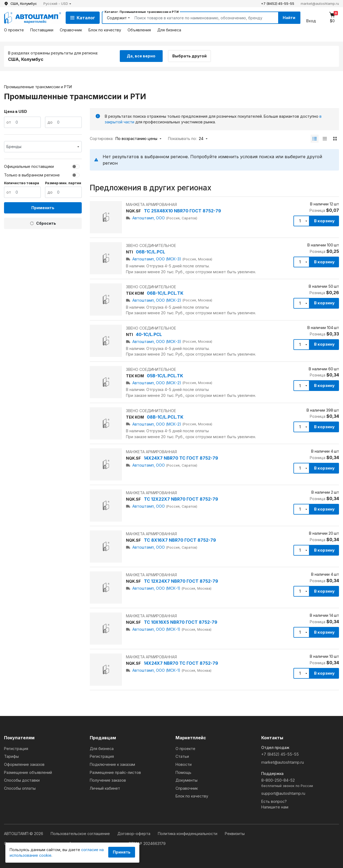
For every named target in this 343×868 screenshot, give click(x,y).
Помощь (183, 772)
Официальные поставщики (29, 166)
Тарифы (11, 756)
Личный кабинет (105, 788)
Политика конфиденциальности (188, 834)
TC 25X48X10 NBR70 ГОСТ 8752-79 (182, 211)
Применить (43, 208)
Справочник (71, 30)
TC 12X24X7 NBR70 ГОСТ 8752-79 (181, 581)
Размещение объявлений (28, 772)
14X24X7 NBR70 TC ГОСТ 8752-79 (181, 458)
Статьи (182, 756)
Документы (187, 780)
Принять (122, 852)
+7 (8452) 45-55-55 (278, 4)
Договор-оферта (134, 834)
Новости (184, 764)
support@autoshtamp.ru (283, 793)
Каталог (83, 18)
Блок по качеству (105, 30)
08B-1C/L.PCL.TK (165, 417)
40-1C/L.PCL (149, 334)
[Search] (200, 18)
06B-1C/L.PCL (150, 252)
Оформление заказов (24, 764)
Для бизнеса (169, 30)
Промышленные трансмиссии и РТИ (38, 86)
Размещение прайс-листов (115, 772)
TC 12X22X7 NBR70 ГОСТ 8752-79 (181, 499)
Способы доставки (22, 780)
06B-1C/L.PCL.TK (165, 293)
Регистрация (16, 749)
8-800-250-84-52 (300, 783)
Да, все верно (141, 56)
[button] (57, 4)
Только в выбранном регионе (32, 175)
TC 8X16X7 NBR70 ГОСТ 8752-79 (180, 540)
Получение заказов (108, 780)
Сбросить (43, 223)
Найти (289, 18)
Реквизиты (235, 834)
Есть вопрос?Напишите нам (275, 804)
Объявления (139, 30)
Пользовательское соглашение (81, 834)
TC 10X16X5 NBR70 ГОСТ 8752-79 (181, 622)
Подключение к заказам (112, 764)
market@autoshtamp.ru (320, 4)
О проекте (14, 30)
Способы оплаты (20, 788)
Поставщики (42, 30)
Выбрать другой (190, 56)
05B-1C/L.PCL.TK (165, 376)
